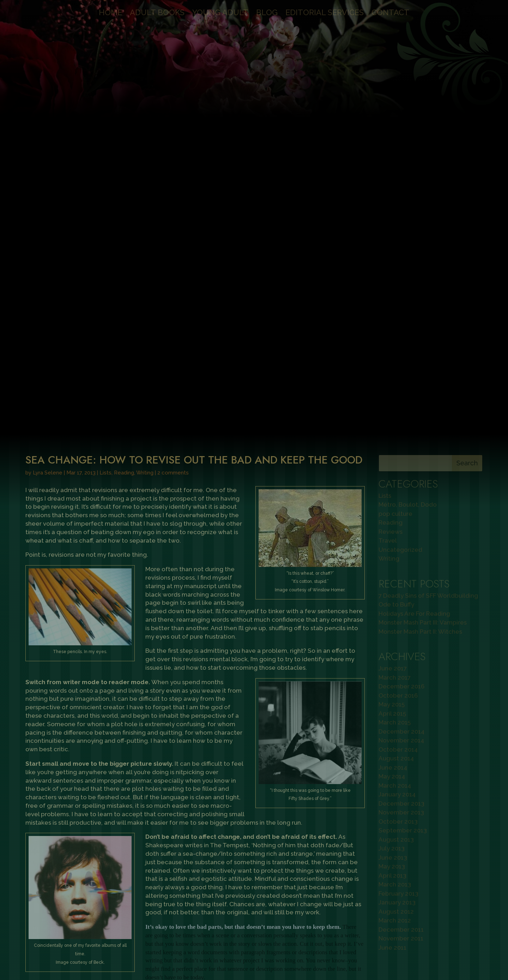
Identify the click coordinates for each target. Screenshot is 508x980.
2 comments (173, 154)
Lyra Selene (48, 154)
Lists (105, 154)
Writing (145, 154)
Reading (124, 154)
